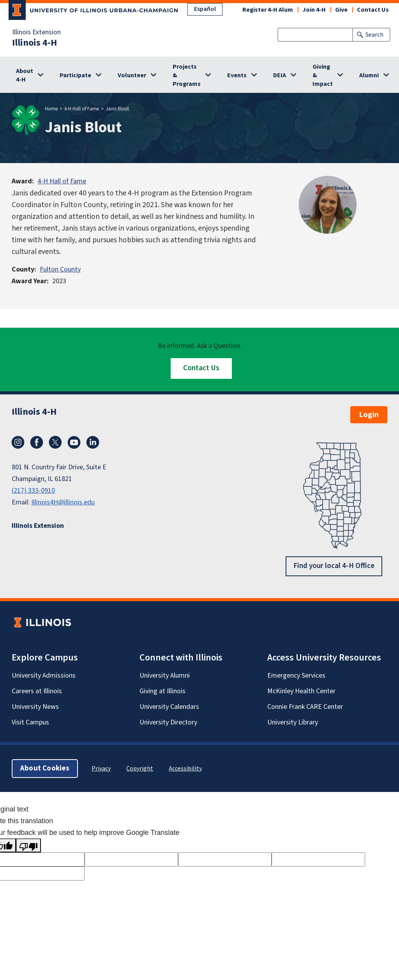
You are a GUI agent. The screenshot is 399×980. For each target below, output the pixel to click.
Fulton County (60, 269)
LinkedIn (93, 442)
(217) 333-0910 (33, 491)
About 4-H (25, 75)
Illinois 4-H (34, 43)
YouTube (74, 442)
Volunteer (132, 75)
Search (374, 35)
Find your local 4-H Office (334, 566)
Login (369, 415)
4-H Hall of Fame (82, 109)
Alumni (369, 75)
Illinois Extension (36, 32)
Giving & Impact (323, 75)
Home (51, 109)
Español (205, 9)
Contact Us (373, 10)
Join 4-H (314, 10)
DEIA (280, 75)
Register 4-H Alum (268, 10)
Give (341, 10)
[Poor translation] (28, 845)
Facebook (37, 442)
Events (237, 75)
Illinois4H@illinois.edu (63, 502)
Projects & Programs (187, 75)
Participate (75, 75)
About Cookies (45, 768)
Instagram (18, 442)
